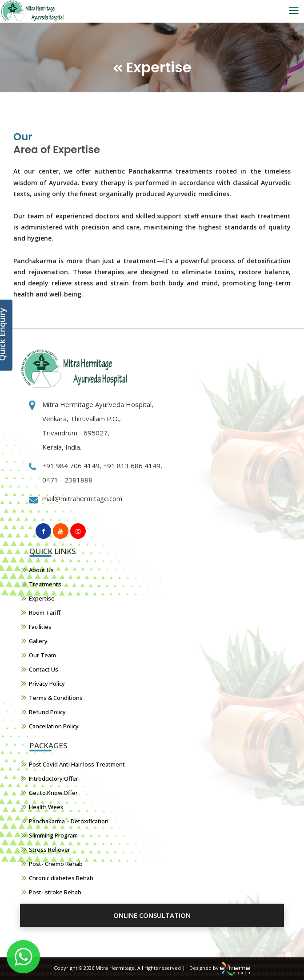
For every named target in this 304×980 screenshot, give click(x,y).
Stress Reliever (50, 850)
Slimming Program (53, 835)
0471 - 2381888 (67, 480)
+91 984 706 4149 (71, 466)
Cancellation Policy (54, 726)
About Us (41, 570)
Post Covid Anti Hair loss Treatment (77, 764)
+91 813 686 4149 (131, 466)
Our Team (42, 655)
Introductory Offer (54, 778)
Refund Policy (47, 712)
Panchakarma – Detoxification (69, 821)
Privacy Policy (47, 684)
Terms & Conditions (56, 698)
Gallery (38, 641)
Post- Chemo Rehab (56, 864)
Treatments (45, 584)
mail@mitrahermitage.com (82, 498)
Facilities (40, 627)
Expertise (42, 598)
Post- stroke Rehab (55, 892)
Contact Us (44, 669)
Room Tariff (45, 612)
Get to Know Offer (53, 793)
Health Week (46, 807)
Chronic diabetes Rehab (61, 878)
